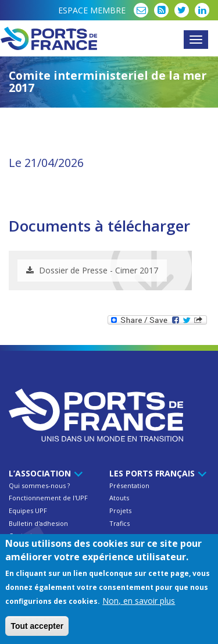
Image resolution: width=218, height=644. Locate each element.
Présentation (129, 485)
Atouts (119, 498)
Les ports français (156, 473)
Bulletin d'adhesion (38, 523)
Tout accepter (37, 627)
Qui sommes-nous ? (39, 485)
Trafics (119, 523)
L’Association (44, 473)
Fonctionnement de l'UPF (48, 498)
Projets (120, 510)
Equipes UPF (28, 510)
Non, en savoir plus (139, 601)
